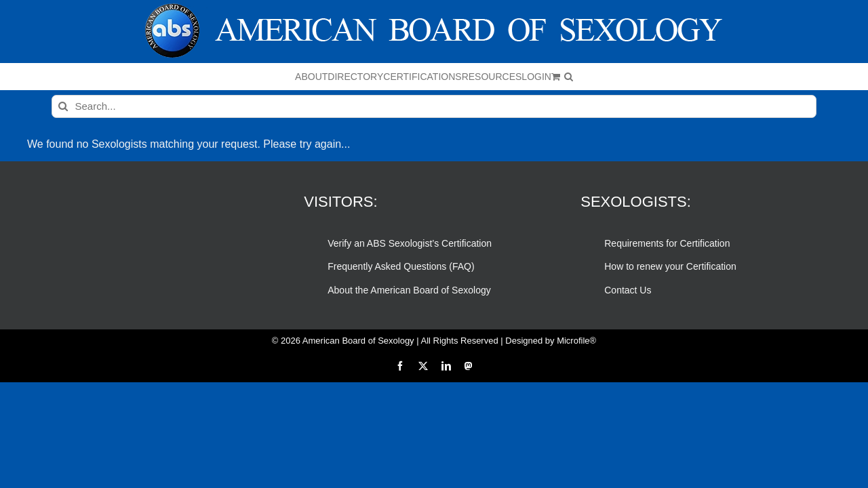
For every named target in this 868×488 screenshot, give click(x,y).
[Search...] (434, 106)
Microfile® (576, 341)
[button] (711, 77)
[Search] (63, 106)
